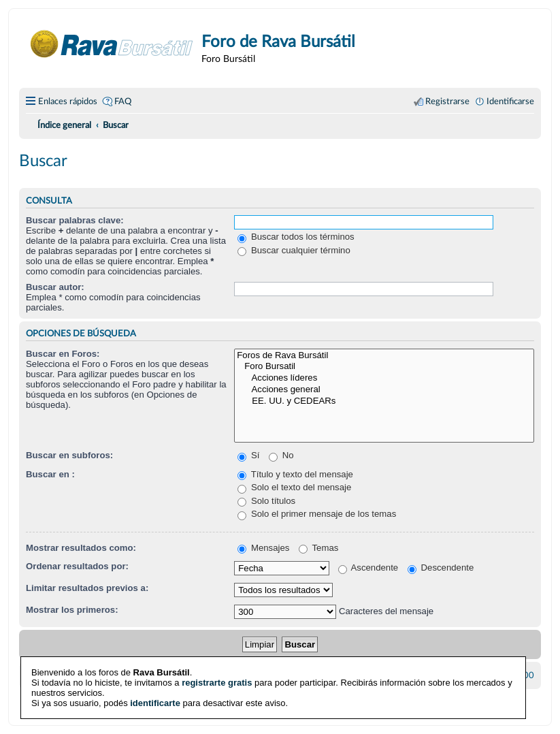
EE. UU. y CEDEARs (384, 401)
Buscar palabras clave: (75, 220)
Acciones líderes (384, 378)
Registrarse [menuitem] (447, 101)
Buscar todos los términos (296, 237)
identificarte (155, 701)
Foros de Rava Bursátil (384, 356)
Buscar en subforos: (69, 455)
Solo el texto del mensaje (294, 487)
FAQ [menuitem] (123, 101)
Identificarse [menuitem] (510, 101)
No (281, 455)
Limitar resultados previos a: (87, 588)
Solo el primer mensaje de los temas (317, 514)
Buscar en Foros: (63, 354)
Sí (248, 455)
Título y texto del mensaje (295, 474)
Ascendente (368, 568)
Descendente (441, 568)
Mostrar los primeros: (72, 610)
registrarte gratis (217, 681)
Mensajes (263, 548)
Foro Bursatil (384, 367)
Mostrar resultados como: (81, 548)
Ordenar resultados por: (77, 566)
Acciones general (384, 390)
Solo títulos (266, 501)
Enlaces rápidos (68, 101)
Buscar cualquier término (294, 250)
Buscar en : (50, 474)
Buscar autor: (55, 287)
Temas (318, 548)
